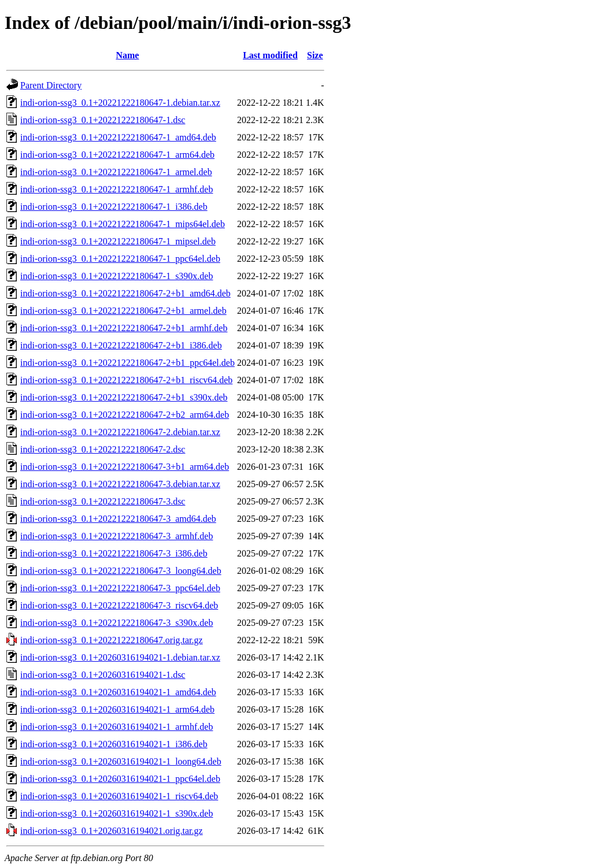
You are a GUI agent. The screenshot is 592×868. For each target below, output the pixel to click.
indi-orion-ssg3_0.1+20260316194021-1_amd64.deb (118, 692)
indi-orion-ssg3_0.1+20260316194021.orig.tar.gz (112, 831)
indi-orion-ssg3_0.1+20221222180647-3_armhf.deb (116, 536)
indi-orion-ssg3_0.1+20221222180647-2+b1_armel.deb (123, 311)
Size (315, 55)
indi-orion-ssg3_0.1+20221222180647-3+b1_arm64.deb (125, 467)
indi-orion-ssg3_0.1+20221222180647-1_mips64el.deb (123, 224)
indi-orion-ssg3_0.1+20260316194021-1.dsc (103, 675)
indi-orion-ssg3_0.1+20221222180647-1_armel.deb (116, 172)
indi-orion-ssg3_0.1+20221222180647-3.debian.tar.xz (120, 484)
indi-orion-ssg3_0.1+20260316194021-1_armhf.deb (116, 727)
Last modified (270, 55)
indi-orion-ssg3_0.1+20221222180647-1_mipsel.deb (118, 241)
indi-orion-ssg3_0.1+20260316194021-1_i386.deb (114, 744)
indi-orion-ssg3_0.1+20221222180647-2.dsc (103, 449)
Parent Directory (51, 85)
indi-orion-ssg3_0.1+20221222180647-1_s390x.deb (116, 276)
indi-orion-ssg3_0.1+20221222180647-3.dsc (103, 501)
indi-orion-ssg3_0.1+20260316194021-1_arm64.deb (117, 709)
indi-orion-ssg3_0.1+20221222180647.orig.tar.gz (112, 640)
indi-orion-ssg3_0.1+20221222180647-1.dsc (103, 120)
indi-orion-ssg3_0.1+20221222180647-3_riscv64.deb (119, 605)
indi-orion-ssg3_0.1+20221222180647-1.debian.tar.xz (120, 103)
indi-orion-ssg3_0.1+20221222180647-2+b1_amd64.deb (125, 293)
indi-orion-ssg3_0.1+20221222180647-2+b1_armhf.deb (124, 328)
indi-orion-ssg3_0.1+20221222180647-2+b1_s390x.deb (124, 397)
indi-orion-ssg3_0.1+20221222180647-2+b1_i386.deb (121, 345)
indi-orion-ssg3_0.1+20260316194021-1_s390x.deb (116, 813)
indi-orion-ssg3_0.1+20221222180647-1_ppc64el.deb (120, 259)
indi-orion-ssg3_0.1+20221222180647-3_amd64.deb (118, 519)
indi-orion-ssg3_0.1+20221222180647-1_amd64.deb (118, 137)
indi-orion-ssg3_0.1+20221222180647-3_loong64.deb (121, 571)
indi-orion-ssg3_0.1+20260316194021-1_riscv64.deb (119, 796)
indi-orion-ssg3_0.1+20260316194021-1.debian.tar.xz (120, 657)
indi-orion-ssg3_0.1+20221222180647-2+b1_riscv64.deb (126, 380)
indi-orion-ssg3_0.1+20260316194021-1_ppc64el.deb (120, 779)
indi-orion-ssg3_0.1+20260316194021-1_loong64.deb (121, 761)
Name (127, 55)
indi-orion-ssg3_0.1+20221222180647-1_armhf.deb (116, 189)
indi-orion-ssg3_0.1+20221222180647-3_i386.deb (114, 553)
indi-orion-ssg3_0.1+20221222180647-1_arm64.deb (117, 155)
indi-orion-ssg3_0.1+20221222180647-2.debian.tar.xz (120, 432)
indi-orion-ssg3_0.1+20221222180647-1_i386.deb (114, 207)
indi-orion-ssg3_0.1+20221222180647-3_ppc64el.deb (120, 588)
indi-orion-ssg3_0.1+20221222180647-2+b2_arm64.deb (125, 415)
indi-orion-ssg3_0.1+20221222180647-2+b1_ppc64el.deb (127, 363)
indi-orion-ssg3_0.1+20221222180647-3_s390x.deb (116, 623)
